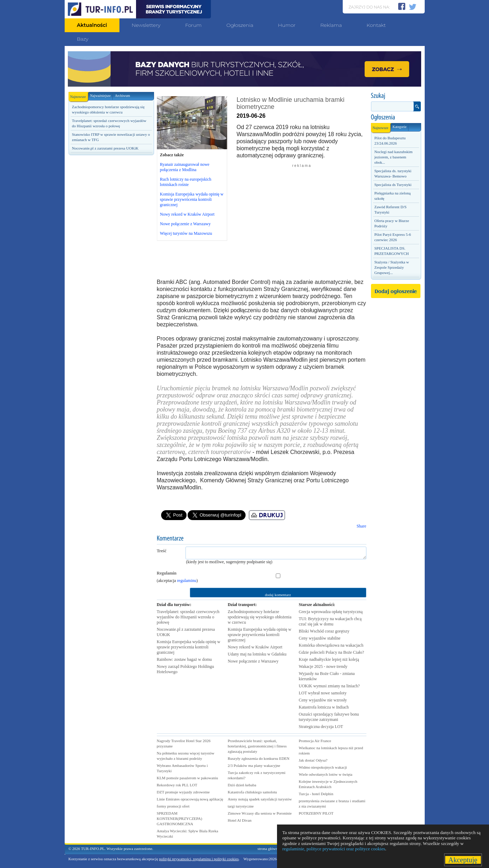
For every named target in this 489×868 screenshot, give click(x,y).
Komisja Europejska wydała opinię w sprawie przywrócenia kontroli (189, 647)
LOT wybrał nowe (323, 693)
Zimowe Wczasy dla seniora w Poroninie (260, 813)
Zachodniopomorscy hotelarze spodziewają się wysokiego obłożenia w (260, 617)
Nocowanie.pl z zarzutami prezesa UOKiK (105, 148)
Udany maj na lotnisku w (257, 654)
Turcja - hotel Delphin (316, 794)
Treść (162, 551)
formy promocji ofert (173, 806)
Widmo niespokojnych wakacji (323, 767)
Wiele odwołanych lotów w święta (326, 774)
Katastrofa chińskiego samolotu (252, 792)
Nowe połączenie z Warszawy (185, 224)
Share (361, 526)
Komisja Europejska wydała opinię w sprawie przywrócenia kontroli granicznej (192, 199)
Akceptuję (463, 860)
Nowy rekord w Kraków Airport (187, 214)
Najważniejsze (100, 96)
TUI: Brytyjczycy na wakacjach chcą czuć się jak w (330, 621)
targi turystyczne (241, 806)
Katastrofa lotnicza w (324, 707)
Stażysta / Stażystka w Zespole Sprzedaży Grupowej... (392, 267)
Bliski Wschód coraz (324, 631)
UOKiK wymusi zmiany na (329, 686)
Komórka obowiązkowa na (331, 645)
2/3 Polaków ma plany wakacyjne (254, 765)
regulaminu (187, 581)
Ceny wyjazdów (320, 638)
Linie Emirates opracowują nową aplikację (190, 799)
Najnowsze (79, 95)
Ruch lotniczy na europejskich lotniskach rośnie (186, 182)
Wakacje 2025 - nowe (323, 666)
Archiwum (122, 96)
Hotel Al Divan (240, 820)
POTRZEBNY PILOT (316, 813)
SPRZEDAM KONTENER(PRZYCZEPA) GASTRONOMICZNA (180, 819)
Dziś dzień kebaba (242, 785)
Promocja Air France (315, 741)
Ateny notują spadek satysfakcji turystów (260, 799)
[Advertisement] (111, 278)
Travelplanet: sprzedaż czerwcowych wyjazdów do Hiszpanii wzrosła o (188, 617)
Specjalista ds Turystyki (393, 185)
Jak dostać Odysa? (313, 760)
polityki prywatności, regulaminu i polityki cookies (199, 859)
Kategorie (399, 127)
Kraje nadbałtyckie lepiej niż (329, 659)
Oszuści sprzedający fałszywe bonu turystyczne (329, 717)
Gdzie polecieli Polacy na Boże (332, 652)
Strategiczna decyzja (321, 727)
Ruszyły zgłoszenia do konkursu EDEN (259, 758)
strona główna (269, 849)
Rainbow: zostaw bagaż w (184, 659)
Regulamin (167, 573)
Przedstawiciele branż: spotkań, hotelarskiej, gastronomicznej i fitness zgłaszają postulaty (257, 746)
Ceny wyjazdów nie (323, 700)
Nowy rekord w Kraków (255, 647)
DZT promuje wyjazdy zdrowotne (183, 792)
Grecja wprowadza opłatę (331, 612)
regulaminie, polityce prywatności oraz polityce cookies (334, 849)
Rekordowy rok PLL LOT (177, 785)
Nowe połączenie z (253, 661)
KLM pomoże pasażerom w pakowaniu (188, 778)
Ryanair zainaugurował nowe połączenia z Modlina (185, 167)
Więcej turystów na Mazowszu (186, 233)
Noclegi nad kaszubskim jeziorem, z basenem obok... (394, 157)
